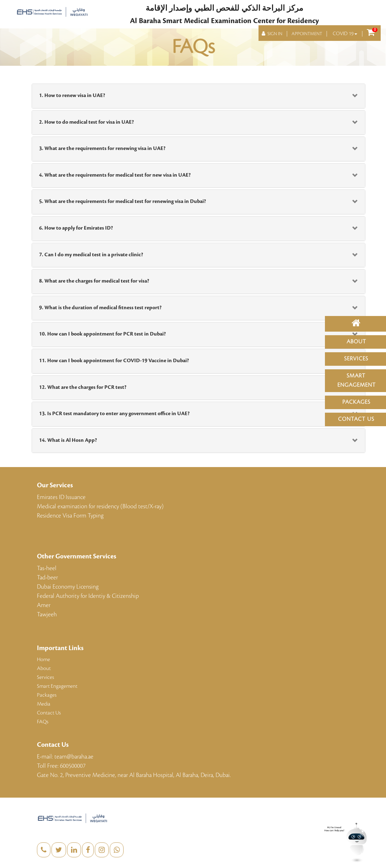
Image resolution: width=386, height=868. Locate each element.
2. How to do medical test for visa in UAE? (86, 122)
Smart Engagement (57, 686)
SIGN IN (272, 34)
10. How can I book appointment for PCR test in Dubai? (102, 334)
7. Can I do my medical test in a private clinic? (91, 255)
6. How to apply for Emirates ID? (76, 228)
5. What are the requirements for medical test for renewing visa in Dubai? (123, 202)
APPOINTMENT (307, 34)
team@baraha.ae (74, 757)
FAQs (43, 722)
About (356, 342)
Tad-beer (47, 578)
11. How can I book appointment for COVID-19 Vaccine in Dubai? (114, 361)
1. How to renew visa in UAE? (72, 96)
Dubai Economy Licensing (68, 587)
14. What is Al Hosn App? (68, 440)
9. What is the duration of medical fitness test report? (100, 308)
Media (44, 704)
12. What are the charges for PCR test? (83, 387)
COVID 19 (345, 34)
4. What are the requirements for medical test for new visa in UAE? (115, 175)
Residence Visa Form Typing (70, 516)
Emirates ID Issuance (61, 497)
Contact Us (356, 419)
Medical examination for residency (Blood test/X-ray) (100, 507)
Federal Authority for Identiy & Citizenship (88, 596)
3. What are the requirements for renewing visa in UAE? (102, 149)
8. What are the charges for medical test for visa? (94, 281)
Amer (44, 605)
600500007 (73, 766)
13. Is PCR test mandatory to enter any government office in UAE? (114, 414)
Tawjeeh (47, 615)
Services (356, 359)
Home (44, 660)
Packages (356, 402)
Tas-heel (47, 568)
